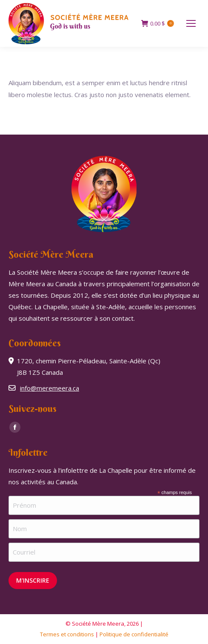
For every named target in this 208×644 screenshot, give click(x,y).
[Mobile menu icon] (191, 23)
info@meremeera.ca (50, 388)
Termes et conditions (67, 634)
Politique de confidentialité (134, 634)
